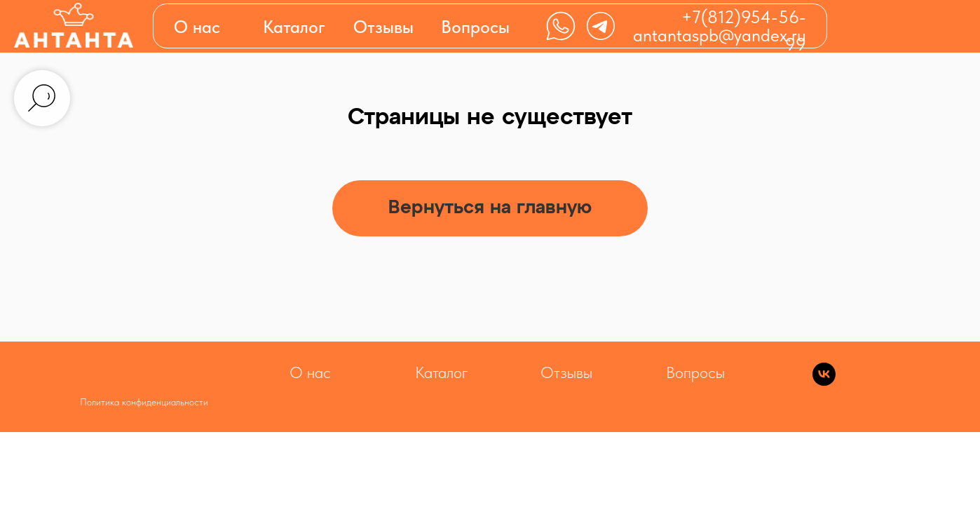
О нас (197, 27)
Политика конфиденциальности (144, 402)
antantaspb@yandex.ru (720, 35)
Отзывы (383, 27)
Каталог (442, 372)
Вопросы (475, 27)
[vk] (824, 382)
